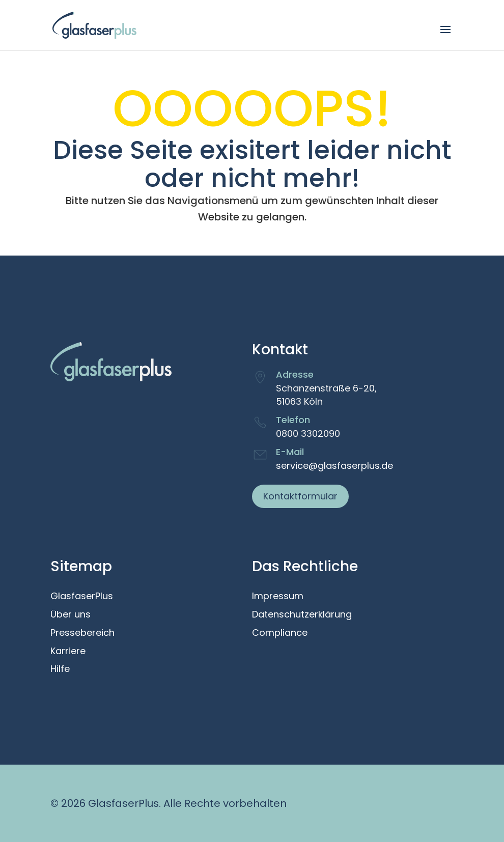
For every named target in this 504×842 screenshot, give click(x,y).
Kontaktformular (300, 496)
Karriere (68, 652)
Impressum (278, 597)
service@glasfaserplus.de (334, 466)
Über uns (71, 615)
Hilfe (60, 669)
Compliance (280, 633)
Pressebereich (82, 633)
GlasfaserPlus (82, 597)
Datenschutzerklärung (302, 615)
